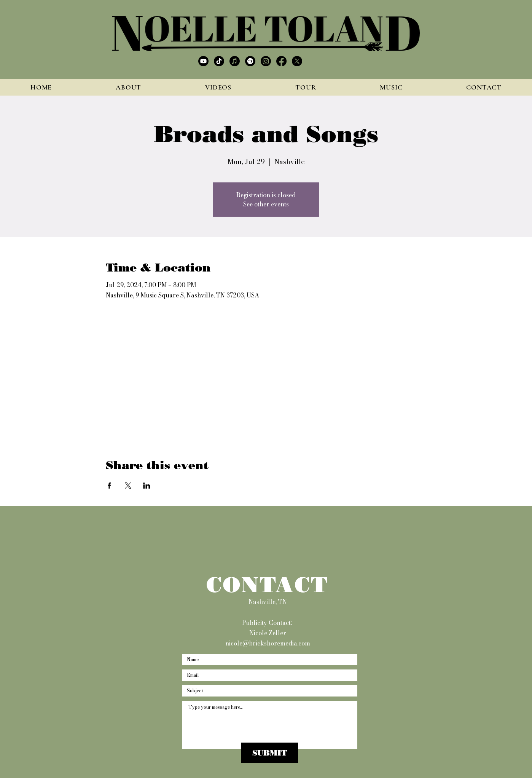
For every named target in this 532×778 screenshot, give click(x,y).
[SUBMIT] (270, 753)
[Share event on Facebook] (109, 486)
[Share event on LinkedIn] (147, 486)
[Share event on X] (128, 486)
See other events (266, 204)
